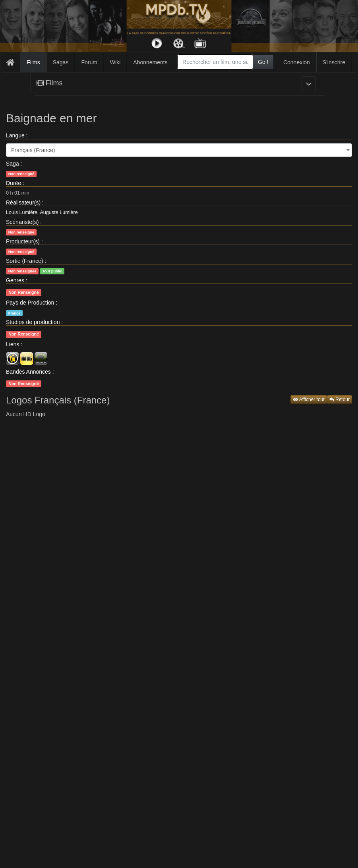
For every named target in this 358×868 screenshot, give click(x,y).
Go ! (263, 62)
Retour (340, 399)
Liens (13, 344)
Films (33, 62)
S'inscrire (334, 62)
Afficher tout (309, 399)
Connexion (297, 62)
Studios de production (33, 322)
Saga (13, 164)
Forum (89, 62)
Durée (14, 183)
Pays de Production (30, 303)
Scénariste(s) (22, 222)
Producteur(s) (23, 241)
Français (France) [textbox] (33, 150)
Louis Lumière (22, 212)
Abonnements (150, 62)
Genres (15, 280)
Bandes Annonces (28, 372)
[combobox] (215, 62)
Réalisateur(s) (23, 203)
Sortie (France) (24, 261)
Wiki (115, 62)
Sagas (61, 62)
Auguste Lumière (59, 212)
